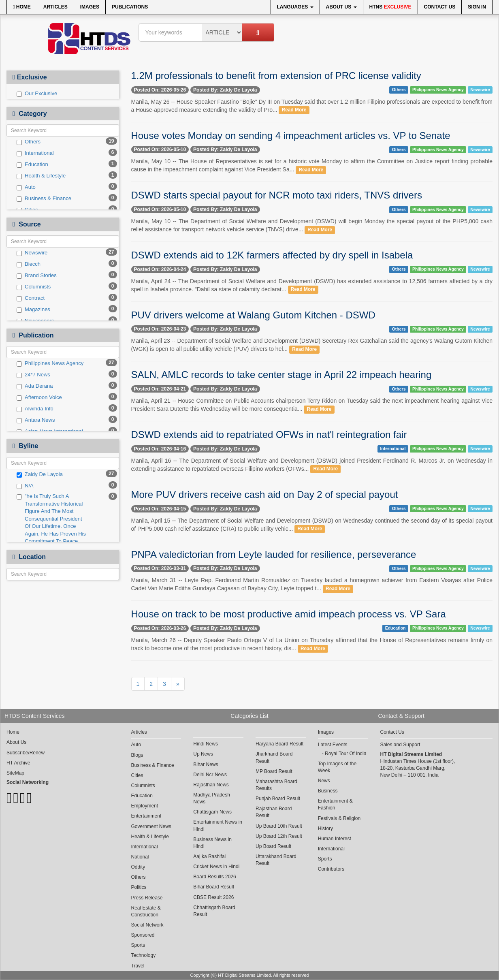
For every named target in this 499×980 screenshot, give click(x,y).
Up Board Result (273, 846)
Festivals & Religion (339, 818)
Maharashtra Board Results (276, 785)
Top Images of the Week (337, 767)
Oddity (138, 867)
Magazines (33, 310)
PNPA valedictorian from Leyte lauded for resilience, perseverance (274, 554)
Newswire (32, 253)
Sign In (477, 7)
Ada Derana (35, 386)
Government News (151, 826)
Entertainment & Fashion (335, 804)
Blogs (137, 755)
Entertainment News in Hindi (218, 825)
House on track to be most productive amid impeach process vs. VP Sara (289, 614)
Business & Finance (44, 199)
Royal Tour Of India (346, 754)
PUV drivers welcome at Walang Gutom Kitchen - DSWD (253, 315)
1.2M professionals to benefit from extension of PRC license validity (276, 76)
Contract (31, 298)
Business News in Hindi (212, 843)
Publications (130, 7)
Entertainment (146, 816)
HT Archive (18, 763)
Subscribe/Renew (26, 753)
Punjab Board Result (278, 799)
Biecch (29, 264)
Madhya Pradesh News (212, 798)
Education (32, 164)
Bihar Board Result (214, 887)
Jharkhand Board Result (274, 757)
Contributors (331, 869)
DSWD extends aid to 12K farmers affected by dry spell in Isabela (272, 255)
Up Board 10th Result (279, 826)
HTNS (390, 7)
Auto (26, 187)
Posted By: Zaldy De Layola (225, 90)
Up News (203, 754)
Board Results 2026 (214, 877)
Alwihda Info (35, 409)
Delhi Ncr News (210, 775)
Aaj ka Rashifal (209, 856)
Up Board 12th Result (279, 836)
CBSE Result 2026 (213, 897)
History (325, 828)
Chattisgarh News (212, 812)
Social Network (147, 925)
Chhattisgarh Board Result (214, 911)
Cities (137, 775)
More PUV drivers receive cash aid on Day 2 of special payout (265, 494)
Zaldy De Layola (40, 474)
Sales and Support (400, 745)
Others (29, 142)
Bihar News (206, 764)
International (35, 153)
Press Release (147, 898)
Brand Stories (37, 275)
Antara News (36, 420)
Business (328, 791)
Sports (138, 945)
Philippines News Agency (50, 363)
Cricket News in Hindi (216, 867)
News (324, 781)
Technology (144, 955)
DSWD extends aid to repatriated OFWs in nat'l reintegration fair (269, 434)
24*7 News (33, 375)
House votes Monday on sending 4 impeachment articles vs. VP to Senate (291, 136)
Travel (138, 966)
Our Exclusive (37, 94)
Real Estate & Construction (146, 911)
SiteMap (15, 773)
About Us (341, 7)
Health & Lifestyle (41, 176)
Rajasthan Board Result (274, 812)
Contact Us (440, 7)
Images (90, 7)
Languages (295, 7)
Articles (55, 7)
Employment (145, 806)
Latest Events (333, 745)
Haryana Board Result (279, 744)
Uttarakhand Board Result (276, 860)
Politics (139, 887)
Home (22, 7)
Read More (294, 110)
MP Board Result (274, 771)
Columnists (34, 287)
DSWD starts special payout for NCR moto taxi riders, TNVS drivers (277, 195)
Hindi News (206, 744)
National (140, 857)
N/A (25, 486)
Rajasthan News (211, 785)
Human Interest (335, 839)
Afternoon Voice (39, 397)
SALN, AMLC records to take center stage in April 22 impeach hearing (281, 375)
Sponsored (143, 935)
